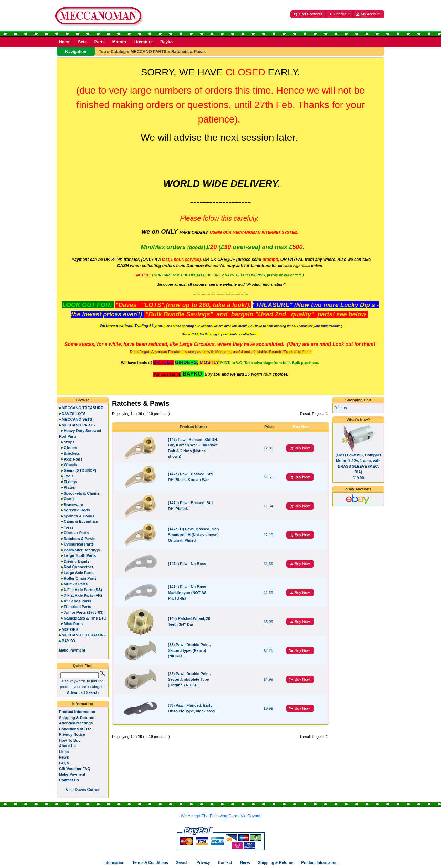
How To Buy (70, 740)
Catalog (118, 52)
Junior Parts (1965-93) (84, 612)
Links (64, 752)
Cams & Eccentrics (81, 521)
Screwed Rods (77, 510)
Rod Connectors (79, 567)
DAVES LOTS (74, 414)
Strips (69, 442)
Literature (143, 42)
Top (102, 52)
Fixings (70, 482)
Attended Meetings (76, 723)
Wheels (70, 465)
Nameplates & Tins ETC (85, 618)
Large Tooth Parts (80, 555)
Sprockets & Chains (82, 493)
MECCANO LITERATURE (84, 635)
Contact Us (69, 780)
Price (269, 427)
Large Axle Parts (79, 573)
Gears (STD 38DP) (80, 470)
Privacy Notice (72, 734)
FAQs (64, 763)
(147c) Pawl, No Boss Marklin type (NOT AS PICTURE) (187, 592)
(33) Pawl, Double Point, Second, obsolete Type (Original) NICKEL (190, 679)
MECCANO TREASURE (82, 408)
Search (182, 862)
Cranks (70, 499)
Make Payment (72, 774)
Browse (83, 400)
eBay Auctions (358, 489)
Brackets (72, 453)
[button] (308, 14)
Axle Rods (73, 459)
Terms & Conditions (150, 862)
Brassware (73, 505)
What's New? (358, 420)
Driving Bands (77, 561)
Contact (225, 862)
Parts (100, 42)
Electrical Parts (78, 607)
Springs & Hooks (79, 516)
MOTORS (70, 629)
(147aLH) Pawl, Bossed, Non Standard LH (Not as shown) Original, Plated (194, 535)
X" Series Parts (77, 601)
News (64, 757)
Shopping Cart (358, 400)
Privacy (203, 862)
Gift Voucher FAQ (75, 769)
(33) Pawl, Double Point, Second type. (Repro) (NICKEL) (190, 650)
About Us (67, 746)
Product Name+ (194, 427)
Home (65, 42)
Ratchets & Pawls (188, 52)
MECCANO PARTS (148, 52)
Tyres (69, 527)
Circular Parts (76, 533)
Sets (82, 42)
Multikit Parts (76, 584)
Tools (69, 476)
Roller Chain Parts (80, 578)
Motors (119, 42)
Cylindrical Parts (79, 544)
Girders (70, 448)
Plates (69, 487)
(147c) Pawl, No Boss (187, 564)
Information (83, 704)
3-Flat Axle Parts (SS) (83, 590)
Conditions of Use (75, 729)
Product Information (77, 712)
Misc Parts (73, 624)
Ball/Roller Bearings (82, 550)
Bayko (166, 42)
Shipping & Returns (77, 718)
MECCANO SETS (77, 419)
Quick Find (83, 666)
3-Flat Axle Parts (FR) (83, 595)
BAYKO (68, 641)
